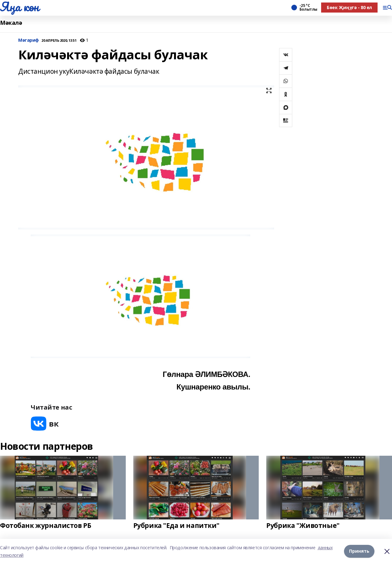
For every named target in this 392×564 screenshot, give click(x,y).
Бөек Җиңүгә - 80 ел (349, 7)
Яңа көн (19, 7)
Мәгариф (29, 40)
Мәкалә (11, 23)
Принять (359, 551)
